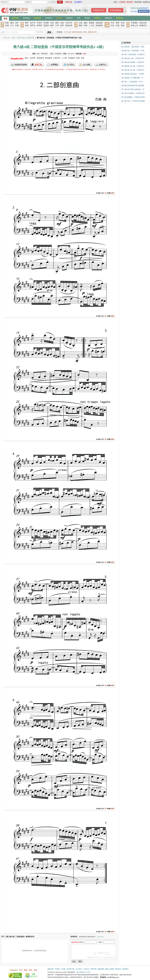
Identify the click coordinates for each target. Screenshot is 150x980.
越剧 (86, 23)
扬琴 (52, 25)
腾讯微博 (48, 58)
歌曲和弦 (143, 25)
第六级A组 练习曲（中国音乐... (133, 70)
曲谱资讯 (108, 18)
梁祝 (85, 32)
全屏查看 (53, 64)
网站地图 (101, 969)
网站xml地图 (109, 969)
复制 (78, 58)
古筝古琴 (69, 23)
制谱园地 (26, 18)
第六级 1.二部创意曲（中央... (133, 82)
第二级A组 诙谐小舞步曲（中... (133, 89)
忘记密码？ (79, 2)
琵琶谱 (46, 25)
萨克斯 (46, 23)
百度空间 (57, 58)
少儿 (12, 25)
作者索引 (49, 18)
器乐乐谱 (21, 38)
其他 (123, 25)
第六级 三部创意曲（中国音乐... (134, 55)
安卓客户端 (70, 969)
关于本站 (79, 969)
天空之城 (67, 32)
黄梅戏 (91, 23)
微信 (26, 58)
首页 (115, 2)
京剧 (81, 23)
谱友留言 (130, 2)
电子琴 (33, 23)
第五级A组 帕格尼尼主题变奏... (133, 86)
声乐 (113, 23)
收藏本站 (146, 2)
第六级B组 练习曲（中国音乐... (133, 66)
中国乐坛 (97, 18)
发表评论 (101, 64)
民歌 (7, 23)
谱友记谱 (143, 23)
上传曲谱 (122, 2)
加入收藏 (85, 64)
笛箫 (27, 25)
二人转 (91, 25)
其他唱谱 (99, 25)
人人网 (64, 58)
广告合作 (86, 969)
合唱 (7, 25)
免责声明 (93, 969)
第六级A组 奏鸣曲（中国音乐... (133, 62)
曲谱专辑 (38, 18)
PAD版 (63, 969)
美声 (17, 23)
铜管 (57, 23)
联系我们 (125, 969)
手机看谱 (69, 64)
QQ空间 (32, 58)
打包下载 (37, 64)
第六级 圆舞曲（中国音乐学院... (134, 97)
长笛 (52, 23)
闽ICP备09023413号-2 (84, 972)
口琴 (57, 25)
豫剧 (81, 25)
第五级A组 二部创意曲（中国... (133, 51)
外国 (17, 25)
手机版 (87, 18)
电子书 (59, 18)
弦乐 (113, 25)
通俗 (12, 23)
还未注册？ (101, 937)
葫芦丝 (33, 25)
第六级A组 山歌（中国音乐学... (133, 58)
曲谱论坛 (120, 18)
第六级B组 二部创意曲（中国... (133, 47)
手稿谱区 (134, 23)
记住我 (53, 2)
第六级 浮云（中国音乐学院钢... (134, 101)
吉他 (62, 23)
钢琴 (27, 23)
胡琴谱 (39, 25)
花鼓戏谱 (99, 23)
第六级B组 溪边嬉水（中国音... (133, 74)
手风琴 (39, 23)
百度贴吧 (71, 58)
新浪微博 (40, 58)
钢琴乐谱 (31, 38)
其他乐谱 (69, 25)
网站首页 (50, 969)
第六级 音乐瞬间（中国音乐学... (134, 93)
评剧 (86, 25)
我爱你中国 (92, 32)
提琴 (62, 25)
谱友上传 (134, 25)
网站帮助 (138, 2)
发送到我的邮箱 (19, 64)
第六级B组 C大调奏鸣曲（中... (133, 78)
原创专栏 (15, 18)
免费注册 (69, 2)
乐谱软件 (69, 18)
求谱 (79, 18)
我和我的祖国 (77, 32)
